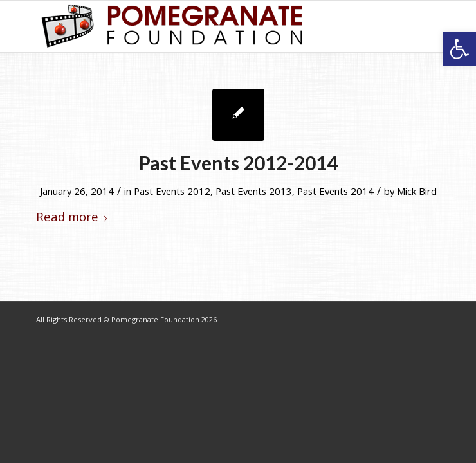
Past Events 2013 (254, 191)
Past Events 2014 (335, 191)
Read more (72, 216)
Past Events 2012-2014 (238, 163)
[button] (459, 49)
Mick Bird (417, 191)
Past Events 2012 (172, 191)
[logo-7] (198, 26)
